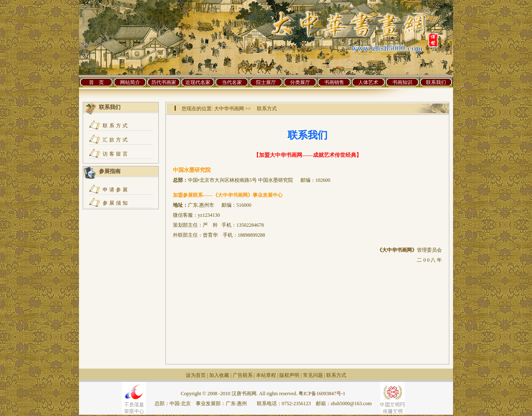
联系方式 (116, 126)
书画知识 (402, 82)
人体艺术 (368, 82)
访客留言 (116, 154)
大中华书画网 (229, 109)
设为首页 (196, 375)
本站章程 (266, 375)
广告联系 (243, 375)
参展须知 (116, 203)
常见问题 (313, 375)
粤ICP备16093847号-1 (322, 394)
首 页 (96, 82)
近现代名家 (198, 82)
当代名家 (232, 82)
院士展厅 (266, 82)
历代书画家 (164, 82)
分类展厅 (300, 82)
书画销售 (334, 82)
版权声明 (289, 375)
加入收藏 (219, 375)
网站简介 (130, 82)
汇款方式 (116, 140)
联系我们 (436, 82)
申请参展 (116, 190)
